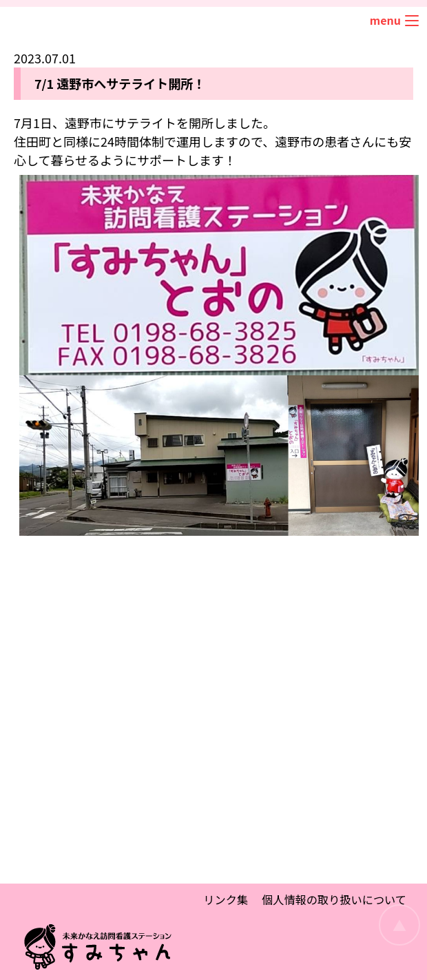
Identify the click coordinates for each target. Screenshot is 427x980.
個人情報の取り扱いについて (334, 899)
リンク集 (226, 899)
